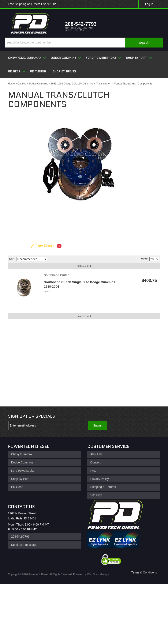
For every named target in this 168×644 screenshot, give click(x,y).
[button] (84, 43)
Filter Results (46, 246)
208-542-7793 (20, 537)
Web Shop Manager (98, 574)
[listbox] (32, 259)
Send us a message (24, 545)
